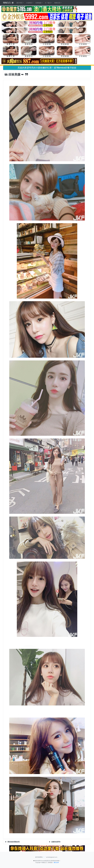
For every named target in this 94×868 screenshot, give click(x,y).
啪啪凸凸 (7, 3)
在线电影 (38, 3)
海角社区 (57, 3)
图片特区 (20, 3)
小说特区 (29, 3)
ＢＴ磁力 (48, 3)
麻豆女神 (56, 862)
